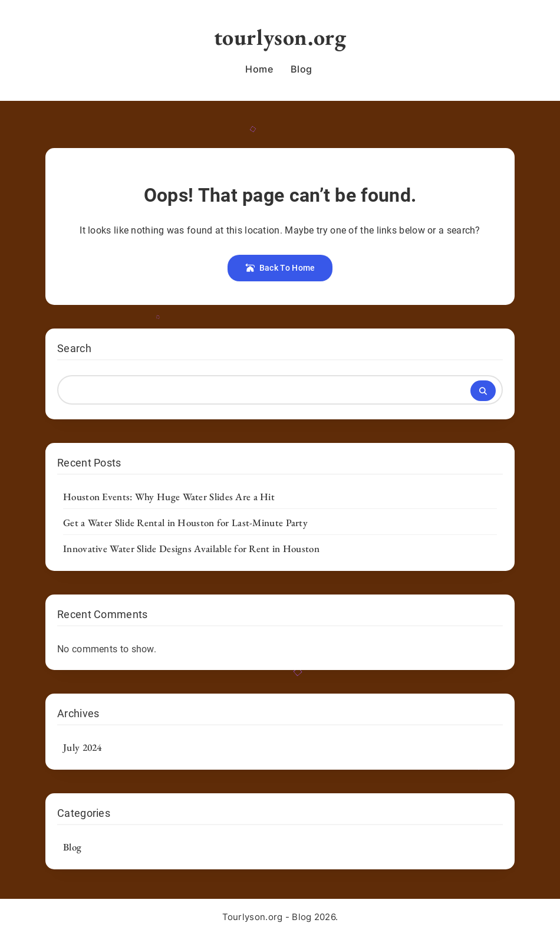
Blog (301, 69)
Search (74, 348)
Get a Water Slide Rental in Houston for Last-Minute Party (185, 523)
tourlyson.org (280, 37)
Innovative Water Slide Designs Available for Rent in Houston (191, 549)
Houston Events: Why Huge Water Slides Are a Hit (169, 497)
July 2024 (83, 747)
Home (259, 69)
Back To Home (280, 268)
